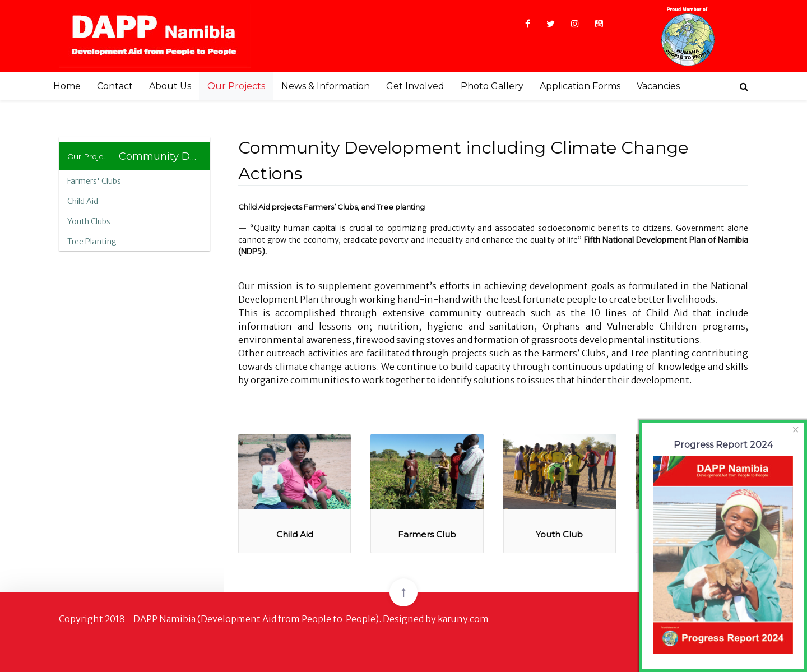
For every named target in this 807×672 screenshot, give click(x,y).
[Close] (796, 430)
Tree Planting (92, 242)
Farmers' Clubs (94, 181)
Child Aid (83, 201)
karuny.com (463, 619)
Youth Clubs (89, 221)
